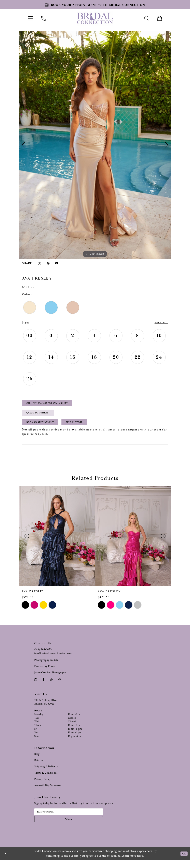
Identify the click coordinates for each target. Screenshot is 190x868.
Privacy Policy (43, 784)
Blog (37, 759)
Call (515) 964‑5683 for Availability (52, 405)
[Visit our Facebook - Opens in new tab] (44, 685)
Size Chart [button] (160, 323)
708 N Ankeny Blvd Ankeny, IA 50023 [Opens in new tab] (46, 707)
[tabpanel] (95, 145)
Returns (39, 766)
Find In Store (84, 427)
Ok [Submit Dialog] (183, 861)
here (140, 864)
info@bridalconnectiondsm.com (53, 659)
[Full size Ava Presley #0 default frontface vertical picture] (95, 145)
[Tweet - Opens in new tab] (40, 263)
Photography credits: (46, 666)
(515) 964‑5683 (43, 655)
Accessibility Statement (48, 791)
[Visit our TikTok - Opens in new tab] (51, 685)
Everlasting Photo (45, 672)
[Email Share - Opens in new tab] (57, 263)
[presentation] (57, 541)
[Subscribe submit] (75, 826)
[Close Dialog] (6, 861)
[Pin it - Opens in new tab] (48, 263)
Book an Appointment (43, 427)
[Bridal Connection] (95, 18)
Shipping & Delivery (46, 772)
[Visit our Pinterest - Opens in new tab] (59, 685)
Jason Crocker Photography (50, 678)
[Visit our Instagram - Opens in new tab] (36, 685)
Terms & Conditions (46, 778)
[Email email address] (75, 818)
